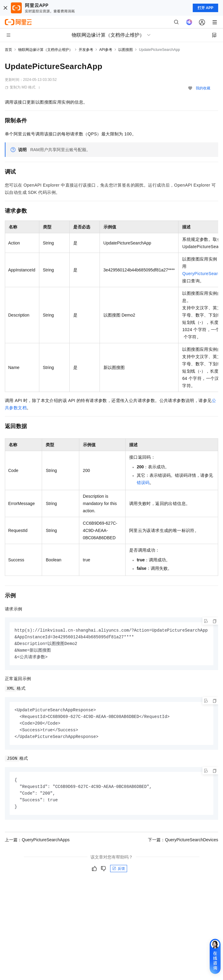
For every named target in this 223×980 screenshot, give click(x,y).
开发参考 (86, 50)
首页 (8, 50)
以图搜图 (126, 50)
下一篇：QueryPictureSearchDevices (183, 844)
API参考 (106, 50)
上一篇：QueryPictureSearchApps (37, 844)
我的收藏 (203, 88)
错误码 (143, 483)
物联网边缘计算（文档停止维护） (45, 50)
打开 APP (205, 8)
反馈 (119, 873)
